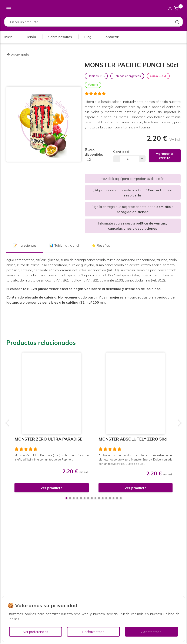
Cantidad (121, 152)
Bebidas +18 (96, 76)
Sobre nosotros (60, 37)
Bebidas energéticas (127, 76)
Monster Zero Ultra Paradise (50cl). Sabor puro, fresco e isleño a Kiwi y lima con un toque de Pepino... (52, 457)
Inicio (8, 37)
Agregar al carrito (165, 156)
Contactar (111, 37)
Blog (88, 37)
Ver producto (51, 488)
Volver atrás (18, 55)
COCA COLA (158, 76)
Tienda (30, 37)
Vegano (93, 85)
